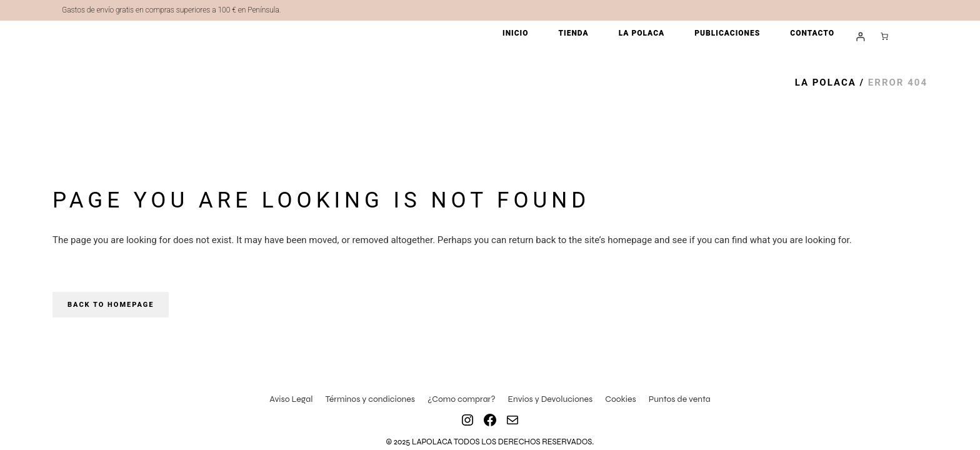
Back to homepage (111, 305)
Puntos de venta (680, 399)
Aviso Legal (291, 399)
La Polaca (826, 82)
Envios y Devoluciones (551, 399)
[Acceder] (860, 37)
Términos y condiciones (370, 399)
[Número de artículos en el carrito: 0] (884, 36)
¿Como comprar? (462, 399)
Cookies (620, 399)
